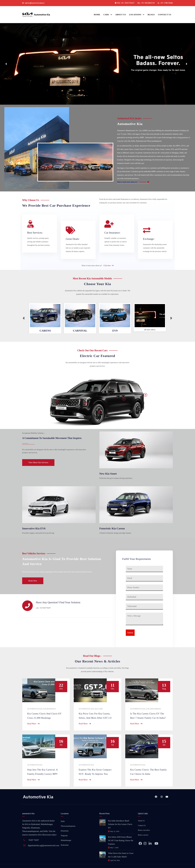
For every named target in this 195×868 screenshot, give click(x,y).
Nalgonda (64, 836)
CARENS (45, 331)
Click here (144, 182)
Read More (33, 724)
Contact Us (142, 825)
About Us (141, 821)
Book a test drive (144, 830)
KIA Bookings (49, 709)
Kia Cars (99, 709)
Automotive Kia (35, 709)
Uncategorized (153, 709)
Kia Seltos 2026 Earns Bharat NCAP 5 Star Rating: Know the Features (121, 840)
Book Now (33, 581)
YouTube (167, 797)
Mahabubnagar (66, 840)
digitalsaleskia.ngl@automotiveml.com (44, 845)
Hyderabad (65, 845)
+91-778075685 (167, 3)
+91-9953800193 (148, 3)
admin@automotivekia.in (35, 3)
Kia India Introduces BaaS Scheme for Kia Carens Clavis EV (120, 824)
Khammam (65, 831)
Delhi (63, 821)
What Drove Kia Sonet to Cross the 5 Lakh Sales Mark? (121, 855)
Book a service (143, 835)
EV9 (115, 331)
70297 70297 (34, 840)
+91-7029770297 (128, 3)
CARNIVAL (80, 331)
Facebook (156, 797)
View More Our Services (38, 462)
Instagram (162, 797)
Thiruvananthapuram (68, 826)
